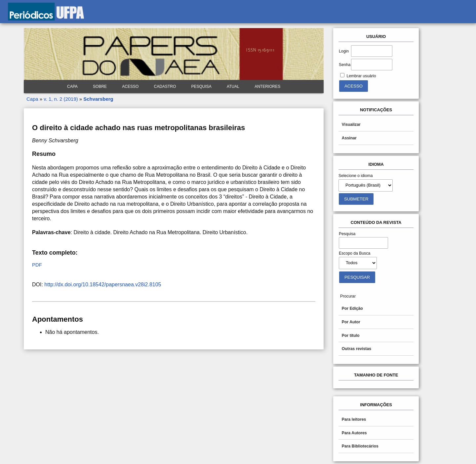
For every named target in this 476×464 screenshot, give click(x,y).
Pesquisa (201, 87)
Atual (233, 87)
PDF (37, 265)
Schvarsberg (98, 99)
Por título (351, 336)
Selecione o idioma (356, 176)
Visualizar (351, 125)
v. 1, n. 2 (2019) (61, 99)
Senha (345, 65)
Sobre (100, 87)
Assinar (349, 138)
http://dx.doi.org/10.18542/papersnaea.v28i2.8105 (103, 285)
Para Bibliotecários (360, 446)
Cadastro (165, 87)
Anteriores (267, 87)
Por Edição (352, 308)
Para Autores (354, 433)
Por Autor (351, 322)
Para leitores (354, 419)
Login (344, 51)
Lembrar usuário (361, 76)
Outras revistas (357, 349)
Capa (72, 87)
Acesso (130, 87)
